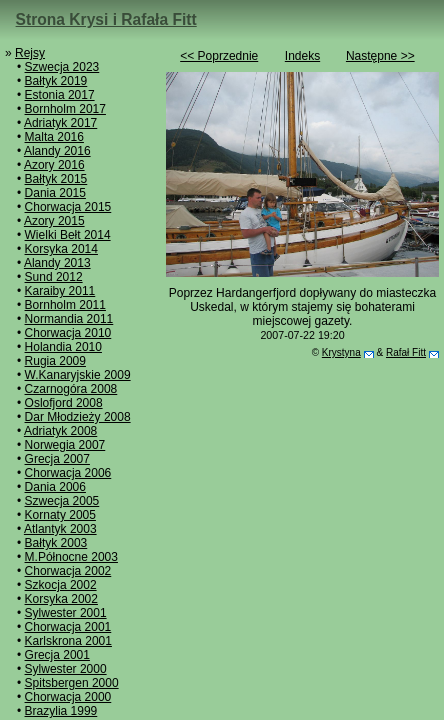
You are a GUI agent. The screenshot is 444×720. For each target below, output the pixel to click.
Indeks (302, 56)
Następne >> (380, 56)
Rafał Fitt (406, 352)
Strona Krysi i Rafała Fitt (106, 19)
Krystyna (341, 352)
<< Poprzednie (219, 56)
